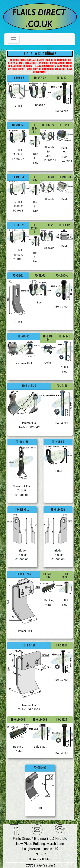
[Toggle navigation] (14, 39)
